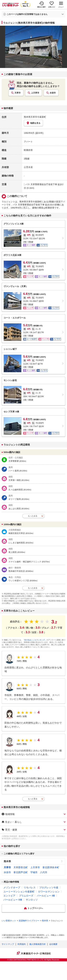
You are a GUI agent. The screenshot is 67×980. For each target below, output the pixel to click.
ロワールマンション (49, 892)
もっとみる (33, 516)
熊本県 (7, 861)
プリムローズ (26, 896)
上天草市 (35, 93)
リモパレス (30, 888)
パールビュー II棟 (13, 900)
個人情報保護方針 (38, 944)
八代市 (44, 872)
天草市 (18, 93)
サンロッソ (32, 900)
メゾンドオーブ (12, 888)
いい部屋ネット (9, 921)
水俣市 (53, 93)
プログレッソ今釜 (49, 888)
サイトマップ (8, 944)
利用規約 (22, 944)
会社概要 (53, 944)
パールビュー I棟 (46, 896)
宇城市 (34, 872)
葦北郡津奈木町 (51, 867)
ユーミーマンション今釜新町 (19, 892)
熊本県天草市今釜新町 (35, 117)
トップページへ (35, 908)
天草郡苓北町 (21, 867)
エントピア (9, 896)
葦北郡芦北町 (21, 872)
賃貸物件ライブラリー (29, 921)
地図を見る (33, 123)
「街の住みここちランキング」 (35, 640)
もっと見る (33, 799)
